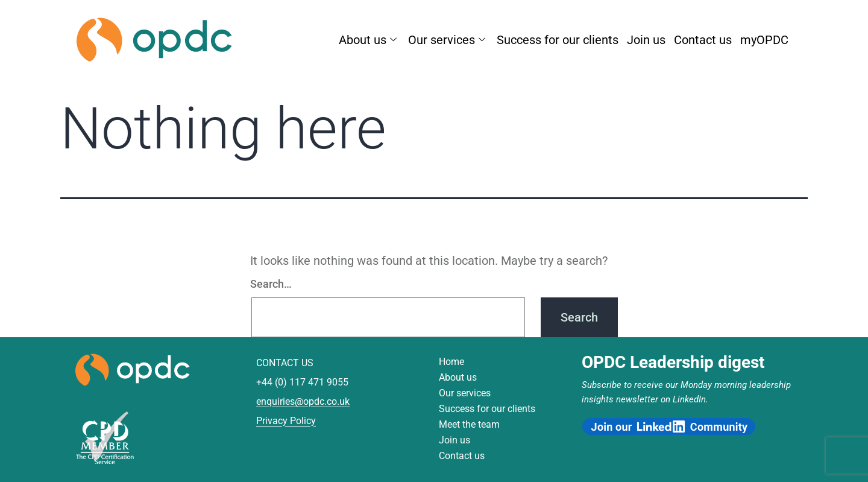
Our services (448, 39)
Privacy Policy (286, 421)
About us (369, 39)
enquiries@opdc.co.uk (303, 401)
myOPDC (764, 39)
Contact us (703, 39)
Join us (646, 39)
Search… (271, 284)
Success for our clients (558, 39)
